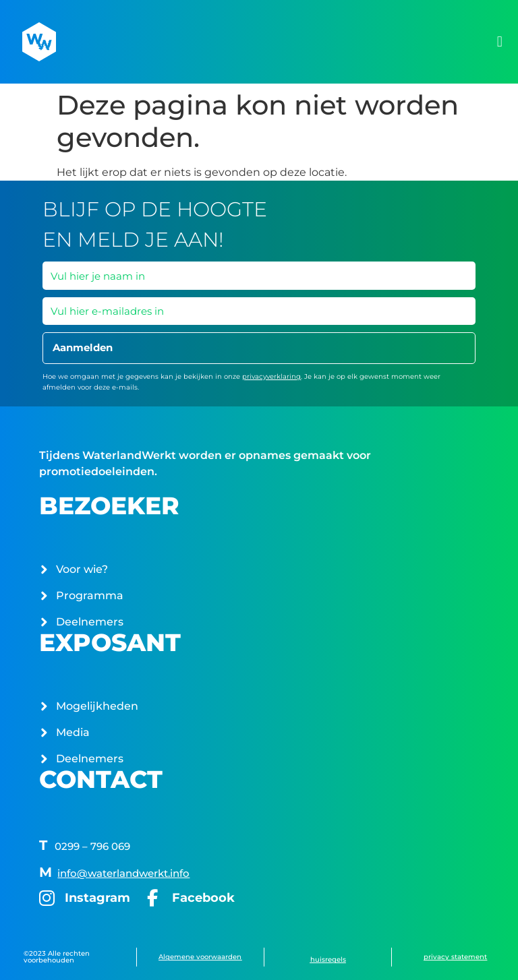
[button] (499, 42)
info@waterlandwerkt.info (123, 873)
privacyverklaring (271, 376)
